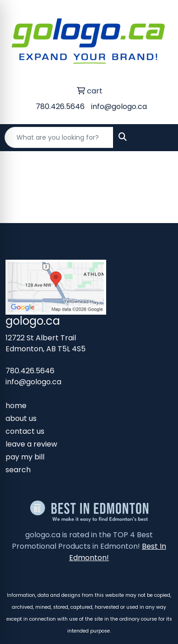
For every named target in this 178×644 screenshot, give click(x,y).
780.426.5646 (60, 106)
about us (21, 418)
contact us (25, 431)
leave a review (31, 444)
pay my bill (25, 457)
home (16, 406)
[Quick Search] (59, 137)
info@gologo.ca (119, 106)
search (18, 470)
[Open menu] (160, 137)
